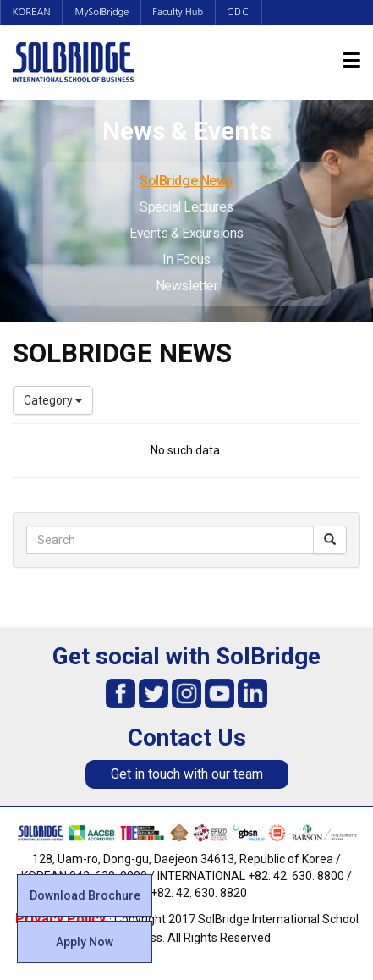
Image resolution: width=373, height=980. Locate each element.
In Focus (186, 259)
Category (53, 400)
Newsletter (187, 286)
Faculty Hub (184, 12)
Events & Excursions (186, 233)
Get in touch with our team (187, 774)
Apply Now (85, 942)
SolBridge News (186, 181)
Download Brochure (85, 895)
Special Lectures (186, 207)
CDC (247, 12)
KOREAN (33, 12)
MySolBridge (106, 12)
